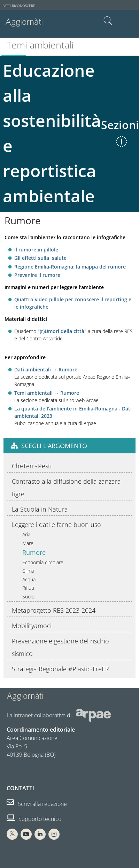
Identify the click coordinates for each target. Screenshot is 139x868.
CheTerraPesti (32, 466)
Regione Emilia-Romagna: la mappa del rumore (70, 267)
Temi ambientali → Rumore (47, 393)
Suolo (28, 597)
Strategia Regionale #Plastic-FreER (60, 669)
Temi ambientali (40, 45)
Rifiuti (28, 588)
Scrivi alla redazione (37, 804)
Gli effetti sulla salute (40, 258)
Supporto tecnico (34, 819)
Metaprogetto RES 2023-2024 (54, 610)
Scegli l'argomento (54, 446)
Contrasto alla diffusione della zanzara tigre (66, 488)
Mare (28, 543)
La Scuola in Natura (40, 509)
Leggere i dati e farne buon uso (56, 524)
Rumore (34, 552)
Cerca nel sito (108, 21)
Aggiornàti (24, 22)
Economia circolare (43, 562)
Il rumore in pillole (36, 250)
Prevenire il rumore (37, 275)
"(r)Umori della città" (62, 331)
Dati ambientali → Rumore (46, 369)
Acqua (29, 579)
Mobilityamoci (32, 626)
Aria (26, 534)
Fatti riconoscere (19, 6)
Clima (28, 571)
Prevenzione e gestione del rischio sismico (60, 647)
